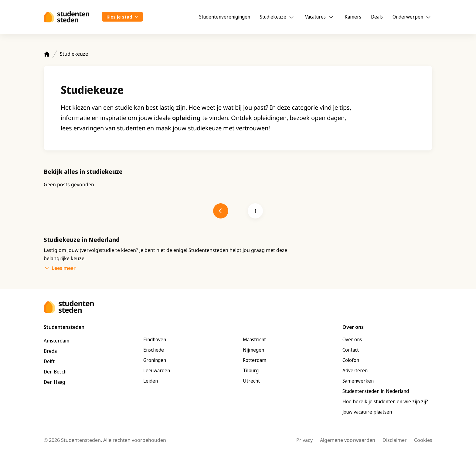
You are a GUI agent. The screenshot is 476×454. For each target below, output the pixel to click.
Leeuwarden (157, 370)
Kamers (353, 17)
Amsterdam (56, 341)
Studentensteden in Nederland (376, 391)
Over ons (352, 339)
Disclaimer (395, 440)
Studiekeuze (273, 17)
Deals (377, 17)
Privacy (304, 440)
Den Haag (54, 382)
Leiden (151, 381)
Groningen (155, 360)
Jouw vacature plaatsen (367, 412)
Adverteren (355, 370)
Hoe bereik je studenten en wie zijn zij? (385, 401)
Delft (49, 361)
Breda (50, 351)
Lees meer (64, 268)
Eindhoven (155, 339)
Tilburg (251, 370)
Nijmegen (253, 350)
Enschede (154, 350)
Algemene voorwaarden (348, 440)
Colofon (351, 360)
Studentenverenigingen (225, 17)
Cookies (423, 440)
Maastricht (254, 339)
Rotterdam (255, 360)
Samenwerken (358, 381)
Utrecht (251, 381)
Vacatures (315, 17)
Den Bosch (55, 372)
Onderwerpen (408, 17)
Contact (351, 350)
